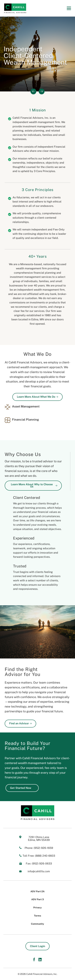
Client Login (37, 946)
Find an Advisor (20, 723)
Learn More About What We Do (37, 397)
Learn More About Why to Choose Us (34, 485)
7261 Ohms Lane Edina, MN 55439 (39, 839)
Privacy (37, 908)
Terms (37, 916)
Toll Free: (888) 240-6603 (39, 856)
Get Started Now (22, 788)
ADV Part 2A (37, 891)
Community (37, 924)
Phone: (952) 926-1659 (39, 848)
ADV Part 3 (37, 899)
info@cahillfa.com (39, 871)
